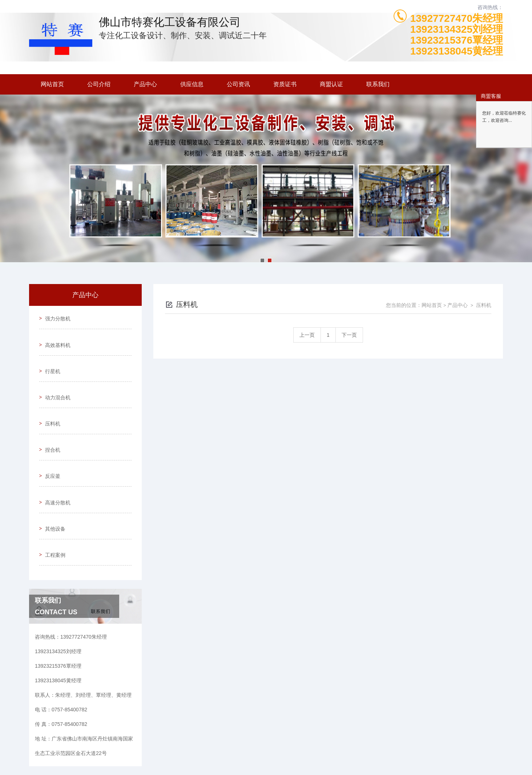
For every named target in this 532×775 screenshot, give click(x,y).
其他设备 (52, 482)
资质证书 (285, 84)
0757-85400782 (186, 740)
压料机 (50, 399)
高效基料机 (55, 337)
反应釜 (50, 440)
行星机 (50, 357)
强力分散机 (55, 316)
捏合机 (50, 420)
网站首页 (52, 84)
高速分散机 (55, 461)
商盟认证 (331, 84)
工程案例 (52, 503)
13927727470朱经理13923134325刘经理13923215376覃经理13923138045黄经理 (457, 35)
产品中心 (145, 84)
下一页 (349, 335)
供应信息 (192, 84)
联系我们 (378, 84)
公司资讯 (238, 84)
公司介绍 (99, 84)
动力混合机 (55, 378)
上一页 (307, 335)
